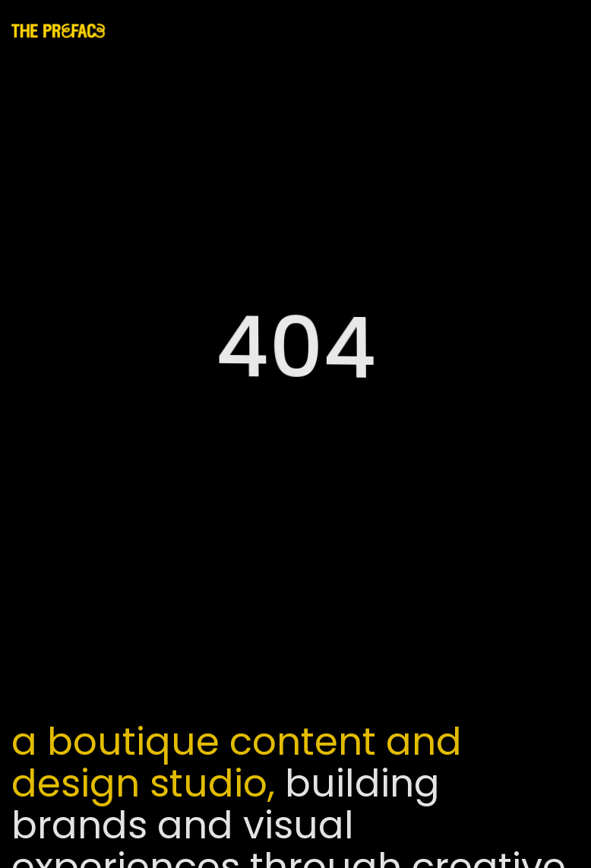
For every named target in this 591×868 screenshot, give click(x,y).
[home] (65, 30)
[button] (562, 31)
